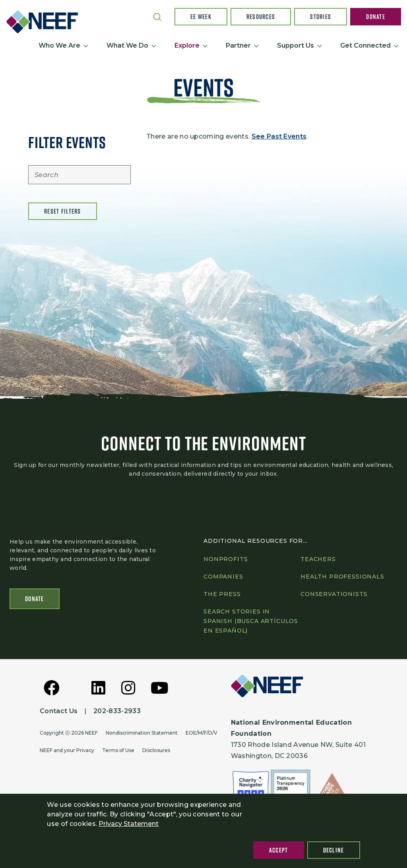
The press (222, 594)
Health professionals (342, 577)
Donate (376, 17)
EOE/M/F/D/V (202, 733)
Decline (334, 850)
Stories (321, 17)
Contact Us (59, 711)
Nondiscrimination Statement (142, 733)
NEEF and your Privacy (67, 750)
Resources (261, 17)
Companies (223, 577)
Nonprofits (226, 559)
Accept (279, 850)
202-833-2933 (117, 711)
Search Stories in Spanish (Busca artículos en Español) (251, 621)
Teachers (318, 559)
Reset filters (63, 211)
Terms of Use (118, 750)
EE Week (201, 17)
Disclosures (156, 750)
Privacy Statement (129, 824)
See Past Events (279, 136)
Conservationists (334, 594)
